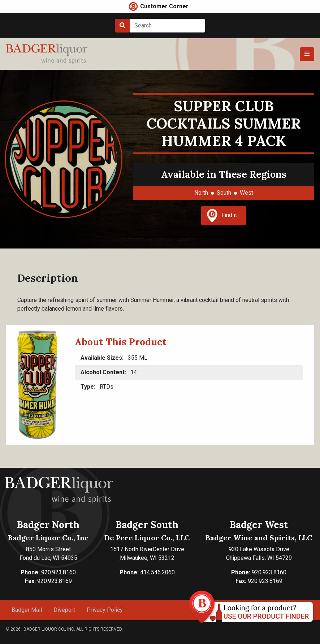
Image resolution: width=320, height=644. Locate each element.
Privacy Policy (105, 610)
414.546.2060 (147, 572)
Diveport (64, 610)
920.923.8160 (48, 572)
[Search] (167, 26)
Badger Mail (27, 610)
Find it (222, 216)
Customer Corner (164, 6)
